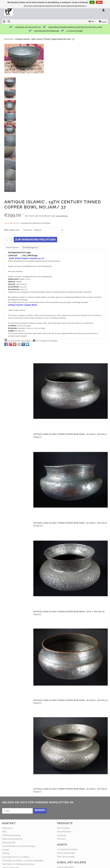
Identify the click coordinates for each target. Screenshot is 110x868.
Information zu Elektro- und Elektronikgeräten (23, 861)
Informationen (12, 247)
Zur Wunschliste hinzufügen (18, 340)
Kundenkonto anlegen (67, 849)
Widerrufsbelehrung (11, 835)
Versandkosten (62, 216)
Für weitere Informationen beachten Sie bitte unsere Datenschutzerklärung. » (55, 6)
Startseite (9, 39)
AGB (4, 832)
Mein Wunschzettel (66, 857)
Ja (92, 2)
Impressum (7, 828)
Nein (99, 2)
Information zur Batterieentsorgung (18, 864)
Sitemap (6, 853)
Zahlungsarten (9, 843)
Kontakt (6, 850)
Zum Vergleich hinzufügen (45, 340)
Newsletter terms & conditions (16, 857)
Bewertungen (30, 247)
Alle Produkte (63, 828)
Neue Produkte (64, 832)
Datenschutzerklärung (12, 839)
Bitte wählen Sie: (12, 230)
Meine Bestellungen (66, 853)
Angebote (62, 835)
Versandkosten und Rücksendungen (19, 846)
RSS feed (61, 839)
